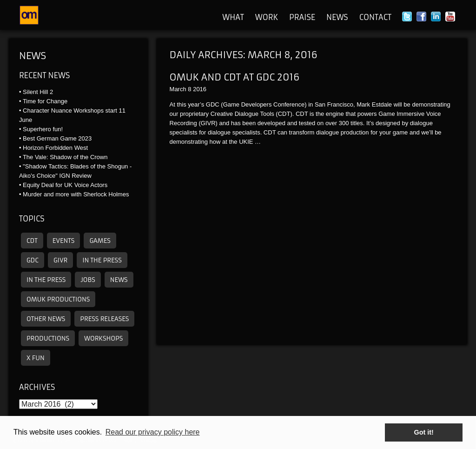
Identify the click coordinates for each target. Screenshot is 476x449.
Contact (375, 17)
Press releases (104, 319)
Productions (48, 338)
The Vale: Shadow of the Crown (65, 157)
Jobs (88, 280)
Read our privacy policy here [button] (153, 432)
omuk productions (58, 299)
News (337, 17)
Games (100, 241)
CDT (32, 241)
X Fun (36, 358)
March (178, 89)
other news (46, 319)
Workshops (103, 338)
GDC (33, 260)
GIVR (60, 260)
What (233, 17)
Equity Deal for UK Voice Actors (65, 185)
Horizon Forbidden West (55, 148)
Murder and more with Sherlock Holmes (76, 194)
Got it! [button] (424, 432)
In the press (102, 260)
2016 (200, 89)
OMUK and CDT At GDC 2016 (235, 77)
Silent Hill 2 (38, 92)
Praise (302, 17)
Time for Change (45, 101)
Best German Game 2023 (57, 138)
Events (64, 241)
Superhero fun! (43, 129)
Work (267, 17)
